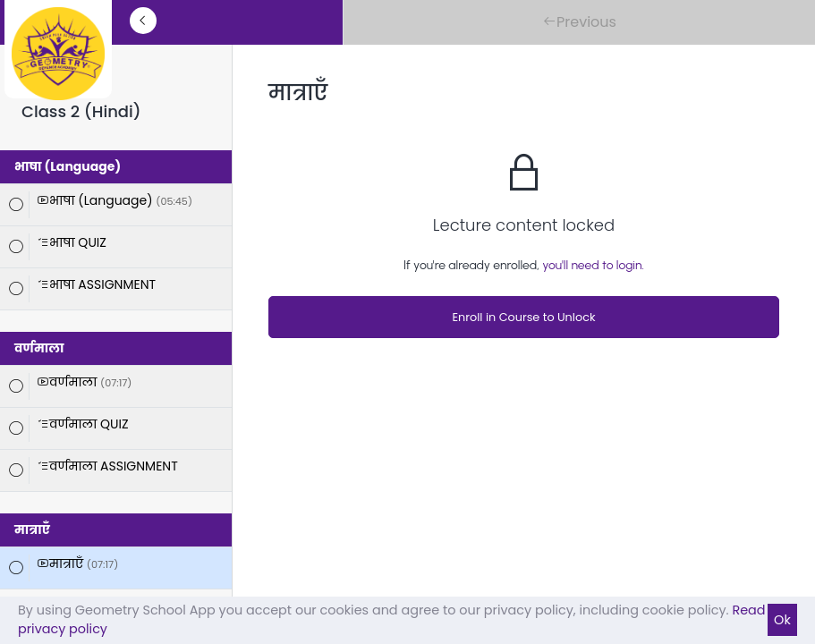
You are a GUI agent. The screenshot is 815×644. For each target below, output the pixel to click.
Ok (782, 620)
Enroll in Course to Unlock (523, 317)
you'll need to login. (593, 265)
